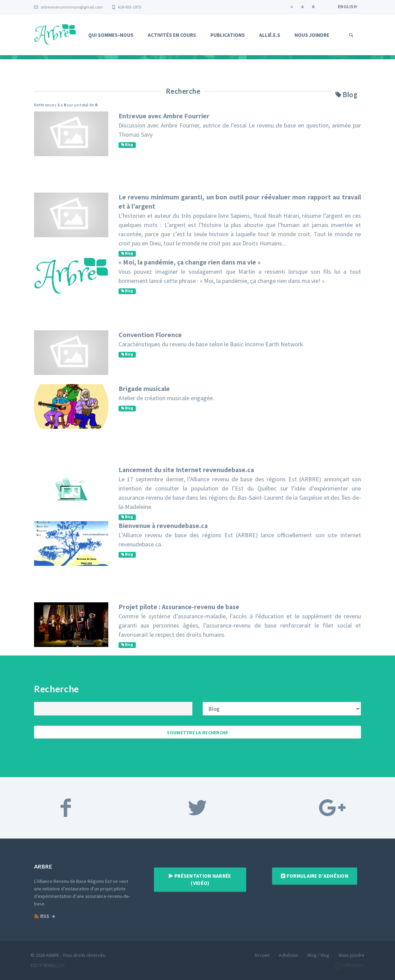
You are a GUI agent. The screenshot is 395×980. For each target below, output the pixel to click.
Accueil (262, 955)
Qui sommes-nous (111, 35)
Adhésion (288, 955)
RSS (42, 916)
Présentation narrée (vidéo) (200, 879)
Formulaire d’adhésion (315, 876)
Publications (228, 35)
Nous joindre (312, 35)
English (347, 6)
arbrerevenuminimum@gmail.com (68, 7)
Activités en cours (172, 35)
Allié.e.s (270, 35)
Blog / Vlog (318, 955)
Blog (127, 145)
